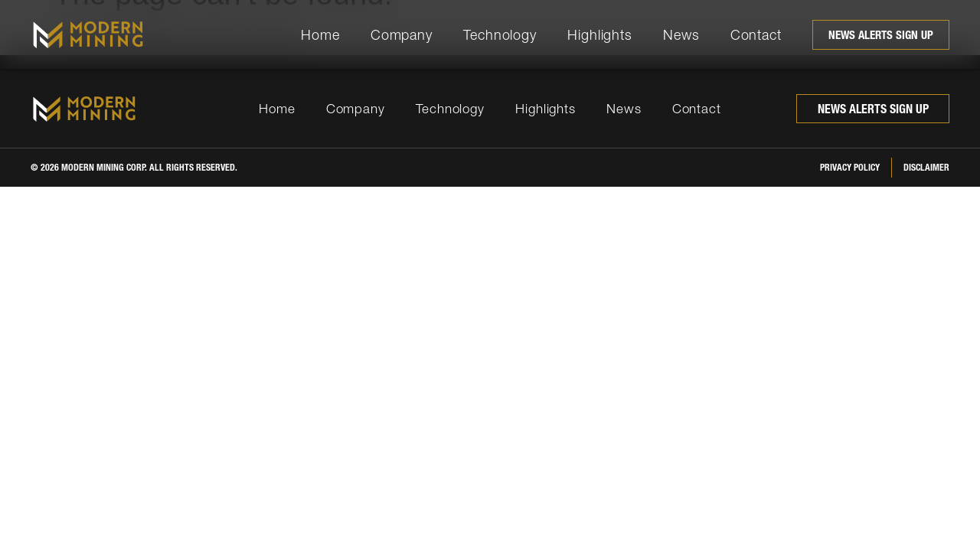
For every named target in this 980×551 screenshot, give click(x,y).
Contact (756, 35)
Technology (500, 35)
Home (320, 35)
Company (402, 35)
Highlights (600, 35)
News (681, 35)
